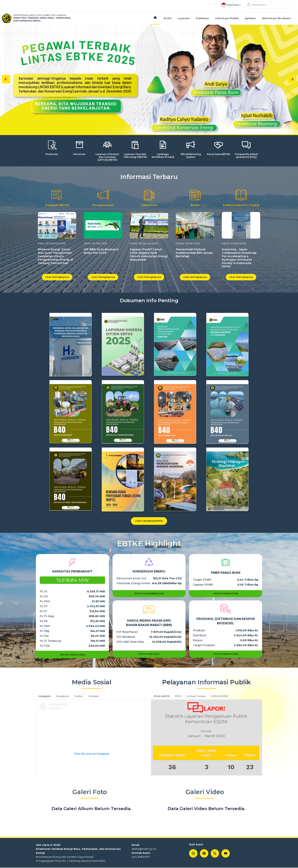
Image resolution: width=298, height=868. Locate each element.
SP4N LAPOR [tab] (162, 696)
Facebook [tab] (63, 696)
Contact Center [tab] (196, 696)
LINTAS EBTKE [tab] (220, 696)
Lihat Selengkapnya (57, 277)
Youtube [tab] (94, 696)
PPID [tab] (178, 696)
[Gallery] (149, 79)
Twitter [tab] (79, 696)
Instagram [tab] (45, 696)
